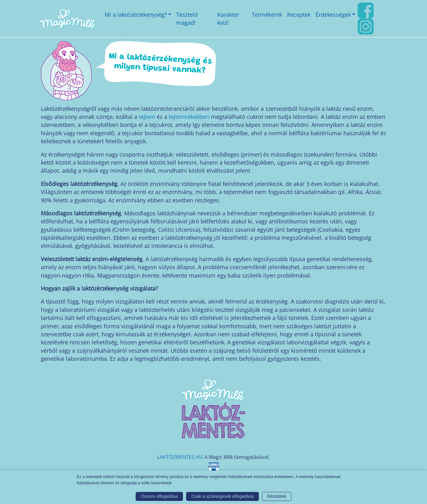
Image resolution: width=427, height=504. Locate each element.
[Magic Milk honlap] (67, 19)
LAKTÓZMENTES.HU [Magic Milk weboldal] (180, 457)
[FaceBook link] (366, 10)
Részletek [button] (277, 496)
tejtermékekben (189, 117)
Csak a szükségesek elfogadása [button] (222, 496)
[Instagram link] (366, 26)
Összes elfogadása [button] (159, 496)
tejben (147, 117)
